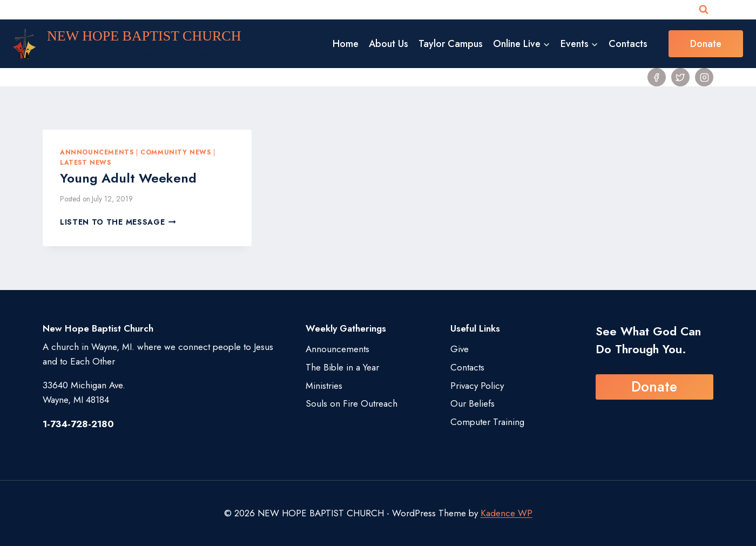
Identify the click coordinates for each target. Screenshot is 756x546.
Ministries (324, 386)
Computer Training (487, 422)
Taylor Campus (451, 44)
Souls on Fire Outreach (352, 403)
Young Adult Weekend (128, 178)
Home (346, 44)
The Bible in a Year (342, 367)
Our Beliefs (473, 403)
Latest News (86, 162)
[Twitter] (680, 77)
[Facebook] (657, 77)
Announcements (337, 349)
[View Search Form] (704, 10)
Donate (706, 44)
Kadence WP (507, 513)
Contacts (628, 44)
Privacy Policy (477, 386)
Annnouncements (97, 152)
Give (460, 349)
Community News (175, 152)
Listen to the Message (118, 222)
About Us (389, 44)
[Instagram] (704, 77)
